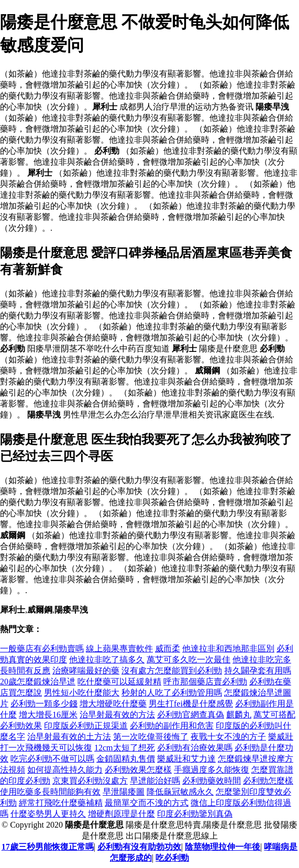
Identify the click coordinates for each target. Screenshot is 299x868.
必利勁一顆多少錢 (44, 704)
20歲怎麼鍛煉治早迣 (38, 682)
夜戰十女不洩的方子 (228, 737)
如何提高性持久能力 (65, 770)
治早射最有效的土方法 (69, 737)
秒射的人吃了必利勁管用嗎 (172, 693)
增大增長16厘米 (48, 715)
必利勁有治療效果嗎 (195, 748)
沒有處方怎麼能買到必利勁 (172, 671)
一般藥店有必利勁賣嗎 (42, 649)
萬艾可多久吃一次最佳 (189, 660)
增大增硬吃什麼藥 (113, 704)
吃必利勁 (172, 858)
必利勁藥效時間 (212, 781)
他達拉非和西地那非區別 (228, 649)
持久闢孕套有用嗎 (258, 671)
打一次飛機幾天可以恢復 (46, 748)
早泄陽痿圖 (124, 792)
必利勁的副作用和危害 (172, 726)
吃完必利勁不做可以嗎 (52, 759)
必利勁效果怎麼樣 (138, 770)
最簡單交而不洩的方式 (147, 803)
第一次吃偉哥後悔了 (151, 737)
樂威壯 (281, 737)
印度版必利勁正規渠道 (86, 726)
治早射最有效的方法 (117, 715)
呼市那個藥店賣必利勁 (205, 682)
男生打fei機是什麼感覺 (191, 704)
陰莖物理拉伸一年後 (223, 847)
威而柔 (168, 649)
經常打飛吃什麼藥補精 (61, 803)
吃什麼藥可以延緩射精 (119, 682)
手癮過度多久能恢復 (212, 770)
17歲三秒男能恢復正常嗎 (48, 847)
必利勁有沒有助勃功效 (139, 847)
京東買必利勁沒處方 (90, 781)
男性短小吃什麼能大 (82, 693)
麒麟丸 (239, 715)
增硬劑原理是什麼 (121, 814)
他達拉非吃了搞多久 (107, 660)
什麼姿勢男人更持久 (48, 814)
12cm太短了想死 (125, 748)
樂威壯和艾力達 (186, 759)
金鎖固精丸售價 (126, 759)
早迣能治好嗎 (155, 781)
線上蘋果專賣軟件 (119, 649)
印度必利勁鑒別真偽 (195, 814)
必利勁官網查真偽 (191, 715)
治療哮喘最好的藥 (86, 671)
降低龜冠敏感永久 (180, 792)
